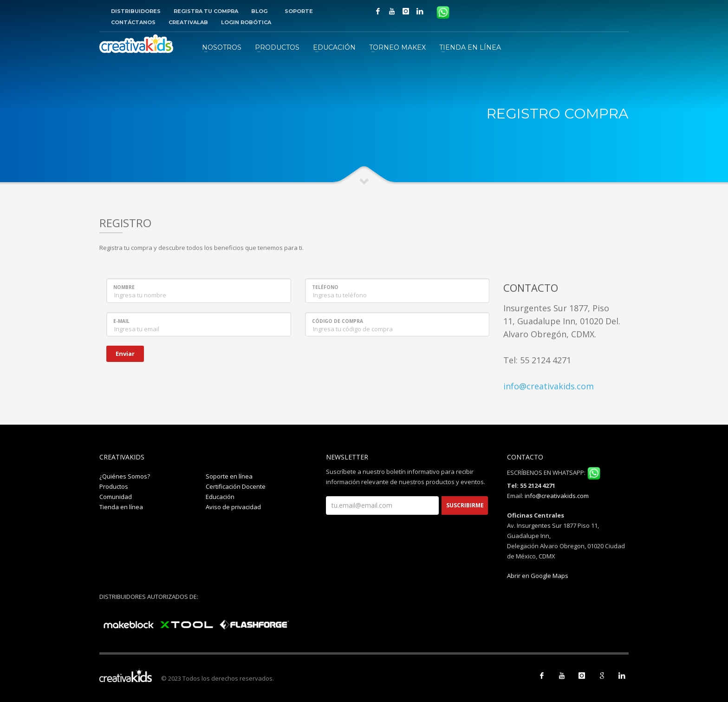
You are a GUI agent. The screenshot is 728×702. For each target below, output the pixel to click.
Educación (220, 497)
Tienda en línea (121, 507)
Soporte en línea (229, 476)
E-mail (121, 321)
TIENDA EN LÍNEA (470, 47)
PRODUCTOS (277, 47)
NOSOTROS (222, 47)
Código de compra (338, 321)
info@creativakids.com (549, 386)
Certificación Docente (236, 486)
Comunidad (116, 497)
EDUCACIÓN (334, 47)
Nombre (124, 287)
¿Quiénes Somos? (125, 476)
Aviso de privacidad (233, 507)
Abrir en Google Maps (538, 576)
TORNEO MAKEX (397, 47)
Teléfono (325, 287)
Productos (114, 486)
